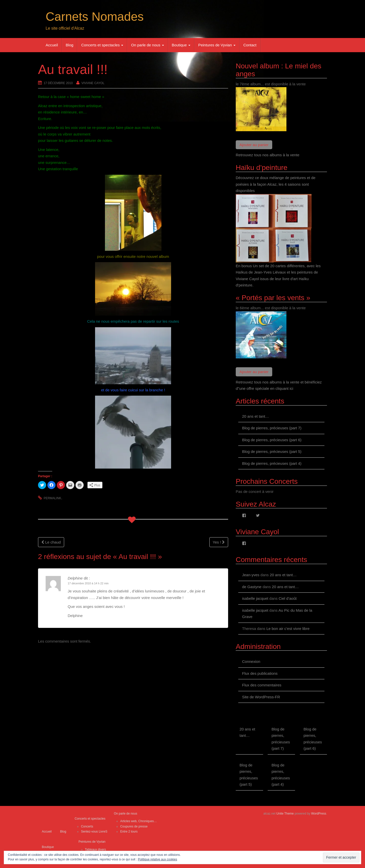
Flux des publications (260, 673)
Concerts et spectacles (102, 45)
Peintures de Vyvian (217, 45)
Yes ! (219, 542)
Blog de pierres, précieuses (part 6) (272, 440)
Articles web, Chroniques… (139, 821)
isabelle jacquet (255, 598)
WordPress (319, 814)
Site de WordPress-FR (261, 697)
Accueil (52, 45)
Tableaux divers (95, 850)
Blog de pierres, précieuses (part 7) (272, 428)
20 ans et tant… (255, 416)
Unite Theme (285, 814)
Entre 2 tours (129, 832)
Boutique (181, 45)
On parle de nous (147, 45)
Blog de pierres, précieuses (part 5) (272, 451)
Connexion (251, 661)
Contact (250, 45)
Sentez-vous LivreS (94, 832)
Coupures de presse (134, 826)
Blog (69, 45)
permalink (52, 498)
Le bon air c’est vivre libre (288, 629)
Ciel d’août (288, 598)
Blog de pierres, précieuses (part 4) (272, 463)
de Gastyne (252, 587)
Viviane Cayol (93, 83)
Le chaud (51, 542)
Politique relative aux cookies (158, 859)
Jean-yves (251, 575)
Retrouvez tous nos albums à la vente (268, 155)
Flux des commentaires (262, 685)
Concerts (87, 826)
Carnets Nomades (95, 17)
